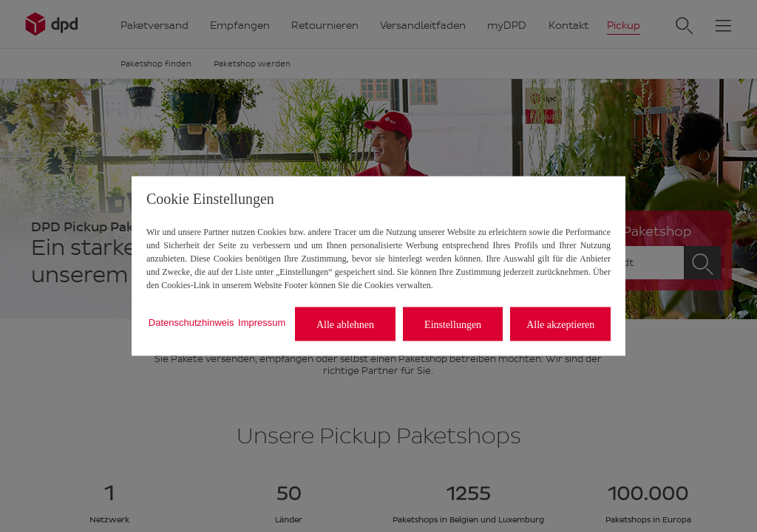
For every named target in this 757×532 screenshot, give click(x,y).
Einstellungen (453, 324)
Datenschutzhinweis (191, 322)
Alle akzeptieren (560, 324)
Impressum (262, 322)
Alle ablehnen (345, 324)
